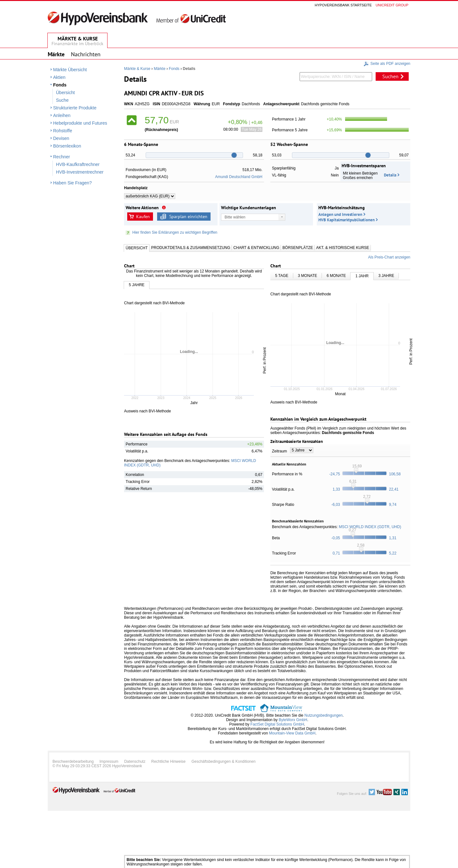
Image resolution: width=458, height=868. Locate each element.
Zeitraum (279, 451)
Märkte (160, 69)
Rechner (62, 157)
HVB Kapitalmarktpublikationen (347, 220)
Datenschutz (135, 761)
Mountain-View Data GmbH (292, 733)
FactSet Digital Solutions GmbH (277, 724)
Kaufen (143, 217)
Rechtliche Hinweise (169, 761)
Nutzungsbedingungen (323, 715)
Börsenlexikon (67, 146)
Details (390, 175)
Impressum (109, 761)
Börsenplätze (298, 248)
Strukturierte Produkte (75, 108)
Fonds (60, 85)
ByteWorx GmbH (293, 720)
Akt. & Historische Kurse (343, 248)
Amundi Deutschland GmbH (239, 177)
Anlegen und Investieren (340, 214)
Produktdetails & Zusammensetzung (191, 248)
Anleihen (62, 115)
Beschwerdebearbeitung (73, 761)
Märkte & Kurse (137, 69)
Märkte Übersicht (70, 70)
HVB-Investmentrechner (80, 172)
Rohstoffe (63, 131)
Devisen (61, 138)
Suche (62, 100)
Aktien (59, 77)
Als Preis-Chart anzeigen (389, 257)
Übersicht (65, 93)
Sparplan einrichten (188, 217)
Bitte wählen (235, 217)
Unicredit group (392, 5)
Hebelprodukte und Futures (80, 123)
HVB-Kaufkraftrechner (78, 164)
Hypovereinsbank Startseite (343, 5)
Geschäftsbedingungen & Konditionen (224, 761)
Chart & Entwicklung (256, 248)
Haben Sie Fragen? (72, 183)
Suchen (390, 76)
